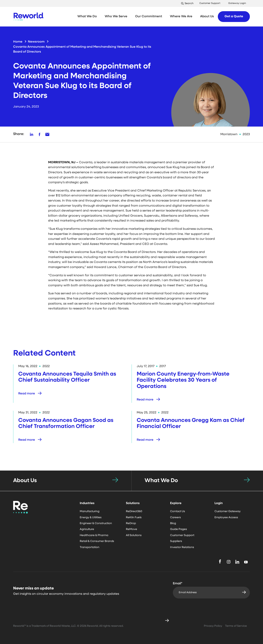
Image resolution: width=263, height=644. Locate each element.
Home (18, 42)
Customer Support (210, 3)
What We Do (161, 481)
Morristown (229, 134)
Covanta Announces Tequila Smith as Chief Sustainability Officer (67, 377)
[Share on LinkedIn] (32, 134)
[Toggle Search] (188, 3)
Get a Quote (234, 16)
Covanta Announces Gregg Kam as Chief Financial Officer (191, 424)
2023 (246, 134)
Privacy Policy (213, 626)
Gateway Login (237, 3)
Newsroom (36, 42)
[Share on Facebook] (39, 134)
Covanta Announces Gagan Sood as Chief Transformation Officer (66, 424)
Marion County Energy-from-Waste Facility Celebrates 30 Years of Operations (183, 380)
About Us (25, 481)
